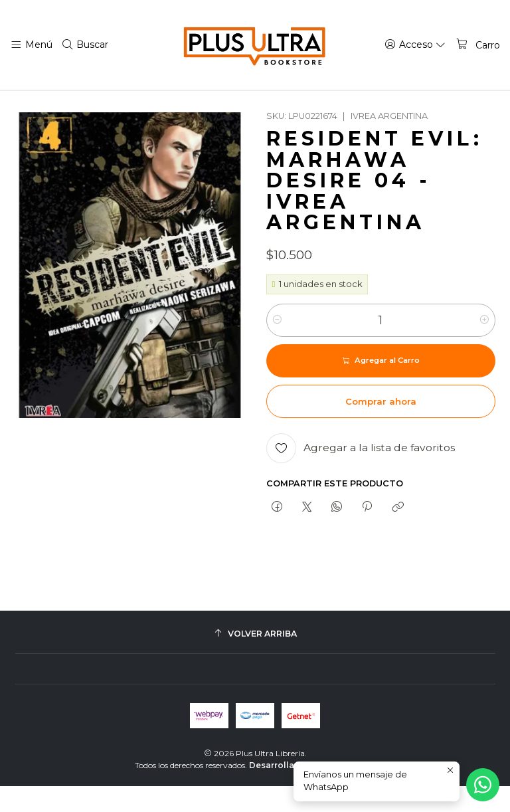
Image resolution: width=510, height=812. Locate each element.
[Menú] (31, 45)
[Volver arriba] (255, 660)
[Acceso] (418, 45)
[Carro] (478, 45)
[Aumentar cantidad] (484, 346)
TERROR (162, 103)
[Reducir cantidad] (277, 346)
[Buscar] (84, 45)
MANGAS (109, 103)
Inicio (62, 103)
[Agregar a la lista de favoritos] (361, 474)
